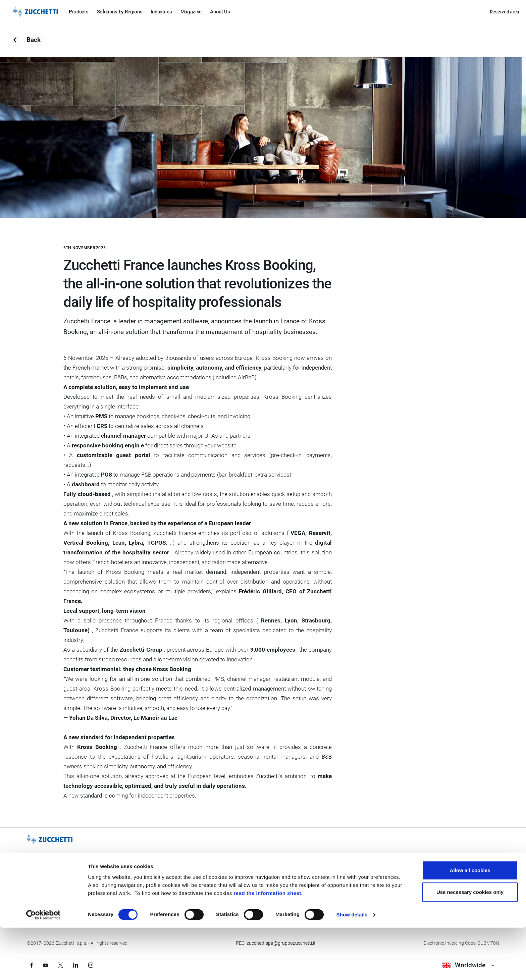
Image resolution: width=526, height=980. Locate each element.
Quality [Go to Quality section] (240, 871)
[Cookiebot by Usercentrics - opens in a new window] (43, 967)
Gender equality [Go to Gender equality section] (350, 871)
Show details (352, 967)
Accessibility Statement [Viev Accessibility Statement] (358, 898)
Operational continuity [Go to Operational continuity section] (256, 898)
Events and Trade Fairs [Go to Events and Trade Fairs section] (54, 884)
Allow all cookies (470, 922)
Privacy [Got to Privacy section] (139, 871)
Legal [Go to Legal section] (137, 884)
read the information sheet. (268, 945)
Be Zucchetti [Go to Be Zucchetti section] (43, 898)
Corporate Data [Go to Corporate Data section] (452, 884)
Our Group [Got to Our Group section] (41, 871)
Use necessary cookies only (470, 944)
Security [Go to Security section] (241, 884)
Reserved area (505, 12)
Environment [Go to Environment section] (347, 884)
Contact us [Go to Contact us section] (447, 871)
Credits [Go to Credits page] (139, 898)
